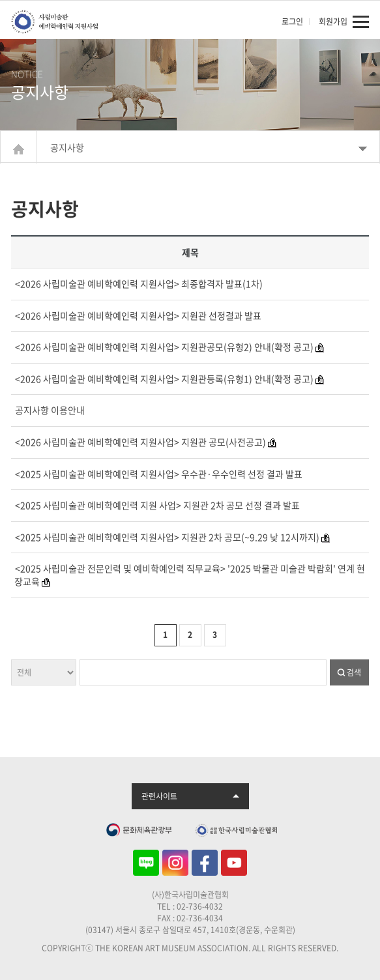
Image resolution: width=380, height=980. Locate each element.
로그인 (292, 22)
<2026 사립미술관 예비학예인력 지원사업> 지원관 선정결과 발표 (138, 315)
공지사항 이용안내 (50, 410)
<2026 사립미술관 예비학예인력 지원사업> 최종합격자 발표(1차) (139, 283)
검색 (354, 672)
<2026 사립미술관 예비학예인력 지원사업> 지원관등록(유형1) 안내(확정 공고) (164, 379)
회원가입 (333, 22)
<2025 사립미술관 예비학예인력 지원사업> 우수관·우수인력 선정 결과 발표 (159, 474)
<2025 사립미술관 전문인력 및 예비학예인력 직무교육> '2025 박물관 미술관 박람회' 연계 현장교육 (190, 575)
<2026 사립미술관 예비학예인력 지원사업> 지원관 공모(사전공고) (140, 442)
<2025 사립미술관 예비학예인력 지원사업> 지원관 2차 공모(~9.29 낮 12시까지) (167, 537)
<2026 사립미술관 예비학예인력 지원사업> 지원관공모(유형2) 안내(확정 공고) (164, 347)
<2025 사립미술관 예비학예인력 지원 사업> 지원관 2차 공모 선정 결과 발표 (157, 505)
